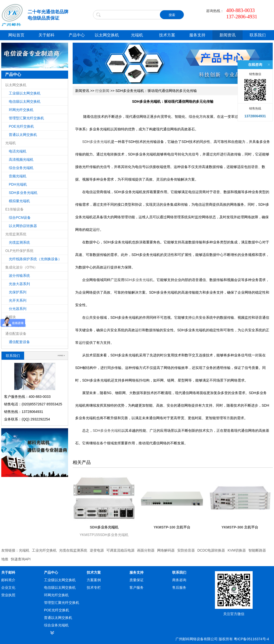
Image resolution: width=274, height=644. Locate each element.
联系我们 (258, 35)
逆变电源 (97, 550)
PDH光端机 (18, 184)
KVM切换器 (237, 550)
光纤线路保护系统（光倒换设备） (35, 259)
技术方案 (167, 35)
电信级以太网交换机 (25, 101)
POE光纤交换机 (21, 126)
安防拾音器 (186, 550)
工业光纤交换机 (44, 550)
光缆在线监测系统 (73, 550)
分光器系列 (18, 309)
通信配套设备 (19, 342)
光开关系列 (18, 300)
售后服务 (179, 587)
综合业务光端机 (21, 168)
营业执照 (8, 595)
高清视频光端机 (21, 159)
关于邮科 (47, 35)
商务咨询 (179, 580)
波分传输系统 (19, 276)
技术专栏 (94, 587)
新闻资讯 (227, 35)
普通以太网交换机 (23, 135)
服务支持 (197, 35)
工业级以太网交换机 (25, 93)
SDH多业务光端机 (23, 193)
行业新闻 (102, 91)
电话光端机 (18, 151)
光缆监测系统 (19, 242)
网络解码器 (166, 550)
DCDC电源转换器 (211, 550)
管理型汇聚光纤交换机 (26, 118)
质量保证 (136, 580)
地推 (5, 559)
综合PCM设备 (20, 218)
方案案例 (94, 580)
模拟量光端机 (19, 201)
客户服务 (136, 587)
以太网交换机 (107, 35)
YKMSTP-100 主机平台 (172, 527)
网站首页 (16, 35)
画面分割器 (146, 550)
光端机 (137, 35)
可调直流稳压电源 (120, 550)
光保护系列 (18, 292)
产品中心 (77, 35)
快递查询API (21, 559)
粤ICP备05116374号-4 (251, 639)
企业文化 (8, 587)
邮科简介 (8, 580)
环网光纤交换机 (21, 110)
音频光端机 (18, 176)
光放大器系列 (19, 284)
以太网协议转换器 (23, 226)
